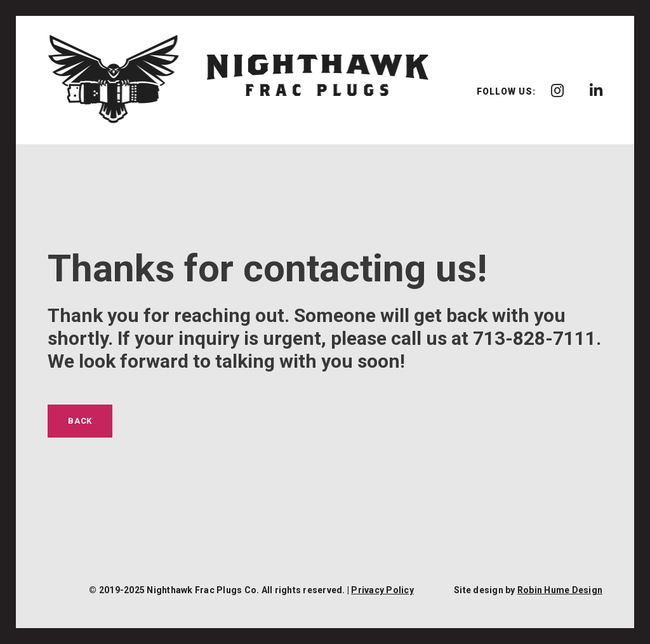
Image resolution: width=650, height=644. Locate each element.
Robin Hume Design (560, 590)
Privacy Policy (382, 590)
